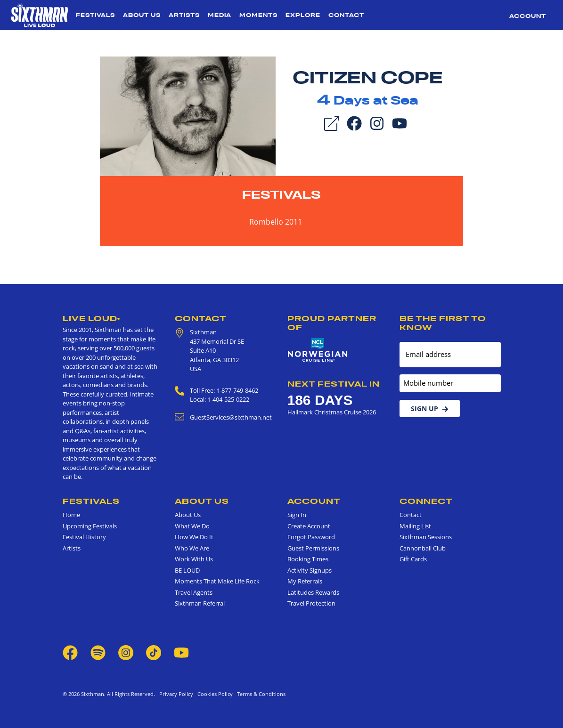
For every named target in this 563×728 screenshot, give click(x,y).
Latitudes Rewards (313, 592)
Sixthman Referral (200, 603)
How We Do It (194, 537)
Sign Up (430, 408)
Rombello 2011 (276, 222)
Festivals (95, 15)
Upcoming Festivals (90, 526)
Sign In (297, 515)
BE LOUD (187, 570)
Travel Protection (311, 603)
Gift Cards (413, 559)
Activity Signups (310, 570)
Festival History (84, 537)
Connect (426, 501)
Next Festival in (334, 384)
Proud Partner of (332, 323)
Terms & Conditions (260, 694)
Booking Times (308, 559)
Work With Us (194, 559)
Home (71, 515)
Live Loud (91, 318)
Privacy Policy (176, 694)
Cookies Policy (214, 694)
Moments (258, 15)
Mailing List (415, 526)
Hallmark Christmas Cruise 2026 (332, 412)
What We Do (192, 526)
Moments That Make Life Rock (217, 581)
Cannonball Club (423, 548)
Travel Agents (194, 592)
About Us (142, 15)
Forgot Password (311, 537)
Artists (184, 15)
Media (220, 15)
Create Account (309, 526)
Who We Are (192, 548)
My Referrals (305, 581)
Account (528, 16)
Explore (303, 15)
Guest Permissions (313, 548)
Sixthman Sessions (426, 537)
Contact (346, 15)
